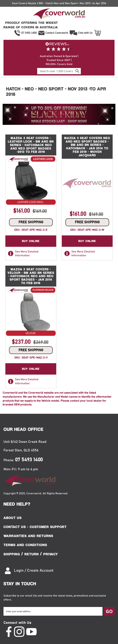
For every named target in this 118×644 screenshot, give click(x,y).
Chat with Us (85, 33)
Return (32, 554)
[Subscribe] (109, 611)
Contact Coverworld (57, 33)
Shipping (12, 554)
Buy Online (31, 241)
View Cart (98, 33)
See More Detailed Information (23, 254)
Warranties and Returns (28, 536)
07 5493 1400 (29, 33)
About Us (13, 518)
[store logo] (59, 15)
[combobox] (59, 71)
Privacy (51, 554)
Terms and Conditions (25, 545)
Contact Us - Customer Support (35, 527)
